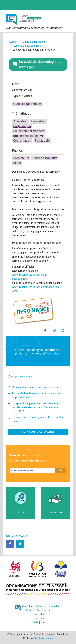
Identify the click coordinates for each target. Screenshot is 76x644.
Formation (38, 121)
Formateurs (21, 158)
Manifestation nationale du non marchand (35, 387)
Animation (20, 121)
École (17, 163)
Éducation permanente (29, 131)
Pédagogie (42, 141)
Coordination (22, 141)
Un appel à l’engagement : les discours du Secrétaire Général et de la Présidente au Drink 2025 (36, 407)
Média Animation (44, 638)
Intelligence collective (28, 136)
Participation (22, 126)
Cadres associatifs (45, 158)
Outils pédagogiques (27, 104)
